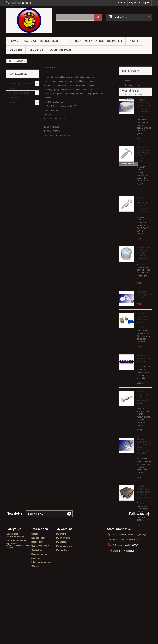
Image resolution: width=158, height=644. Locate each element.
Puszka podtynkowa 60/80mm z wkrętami (143, 336)
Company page (60, 49)
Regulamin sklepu (132, 84)
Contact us (121, 3)
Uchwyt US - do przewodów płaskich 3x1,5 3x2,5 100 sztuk (144, 222)
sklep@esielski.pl (127, 609)
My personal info (64, 604)
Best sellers (37, 600)
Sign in (147, 3)
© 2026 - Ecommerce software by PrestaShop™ (28, 636)
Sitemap (35, 625)
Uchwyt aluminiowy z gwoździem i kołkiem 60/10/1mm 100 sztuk (144, 464)
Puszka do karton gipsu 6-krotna (143, 376)
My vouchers (62, 608)
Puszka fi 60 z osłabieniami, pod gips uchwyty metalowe (144, 271)
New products (38, 596)
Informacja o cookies (41, 620)
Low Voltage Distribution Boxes (35, 41)
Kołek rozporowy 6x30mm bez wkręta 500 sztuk (144, 415)
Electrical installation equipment (94, 41)
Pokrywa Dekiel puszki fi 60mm (144, 313)
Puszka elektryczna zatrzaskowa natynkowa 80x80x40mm (144, 123)
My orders (61, 592)
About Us (36, 49)
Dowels (134, 41)
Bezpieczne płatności (134, 93)
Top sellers (131, 109)
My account (64, 587)
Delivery (16, 49)
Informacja (131, 71)
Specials (36, 592)
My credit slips (63, 596)
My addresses (63, 600)
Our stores (129, 98)
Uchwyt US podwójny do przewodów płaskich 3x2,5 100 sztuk (144, 172)
